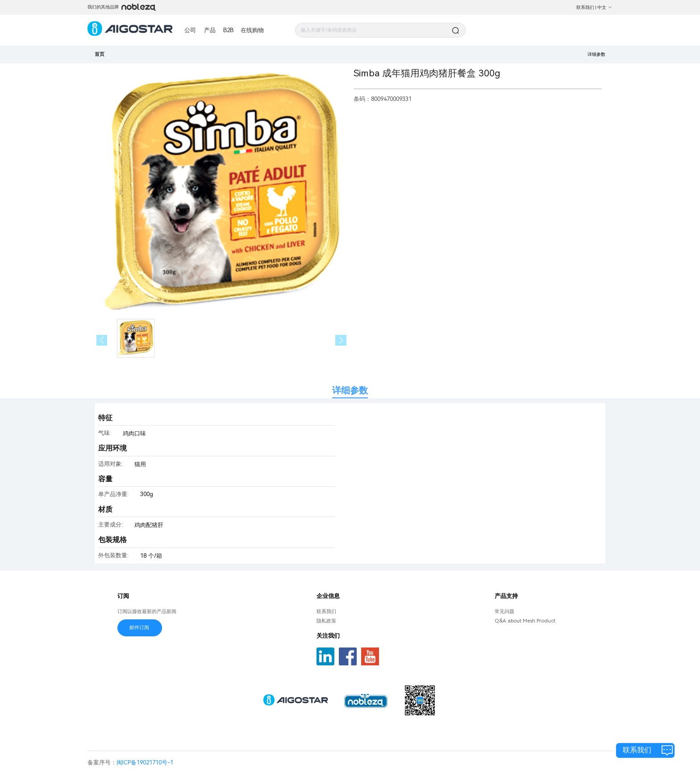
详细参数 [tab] (350, 391)
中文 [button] (605, 7)
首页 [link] (100, 54)
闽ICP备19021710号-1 (145, 762)
